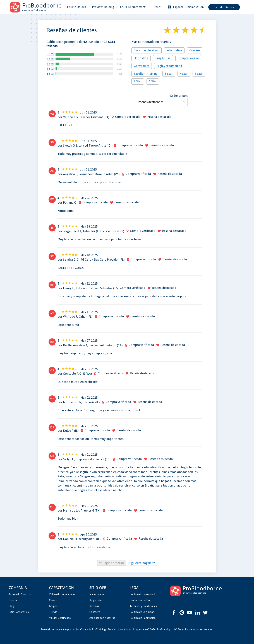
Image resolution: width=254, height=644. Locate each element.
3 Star (51, 64)
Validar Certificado (60, 618)
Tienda (53, 612)
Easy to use (163, 58)
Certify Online (224, 7)
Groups (157, 7)
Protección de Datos (142, 600)
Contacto (95, 612)
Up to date (141, 58)
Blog (11, 606)
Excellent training (146, 74)
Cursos (53, 600)
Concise (195, 50)
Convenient (142, 66)
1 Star (51, 74)
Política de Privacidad (142, 594)
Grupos (53, 606)
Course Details (77, 7)
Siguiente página (142, 563)
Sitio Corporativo (19, 612)
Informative (174, 50)
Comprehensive (188, 58)
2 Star (51, 69)
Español (175, 7)
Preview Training (103, 7)
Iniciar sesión (97, 594)
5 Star (51, 54)
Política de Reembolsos (143, 618)
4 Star (51, 59)
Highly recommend (169, 66)
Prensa (13, 600)
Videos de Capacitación (63, 594)
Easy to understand (147, 50)
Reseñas (94, 606)
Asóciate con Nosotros (102, 618)
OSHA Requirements (133, 7)
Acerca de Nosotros (20, 594)
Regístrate (96, 600)
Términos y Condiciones (143, 606)
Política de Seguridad (142, 612)
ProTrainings (99, 630)
